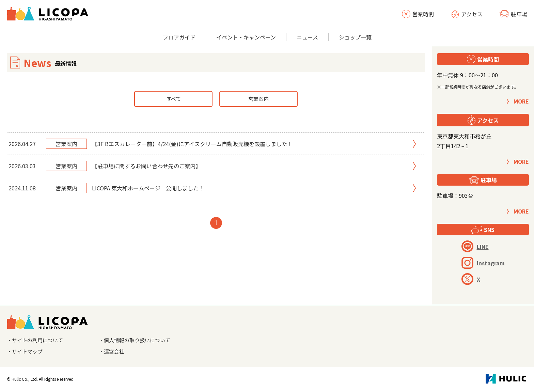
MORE (521, 101)
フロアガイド (179, 37)
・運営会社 (112, 352)
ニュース (307, 37)
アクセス (467, 14)
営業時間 (418, 14)
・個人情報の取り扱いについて (137, 341)
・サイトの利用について (37, 341)
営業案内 (258, 99)
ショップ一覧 (355, 37)
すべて (173, 99)
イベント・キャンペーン (246, 37)
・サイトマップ (26, 352)
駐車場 (513, 14)
